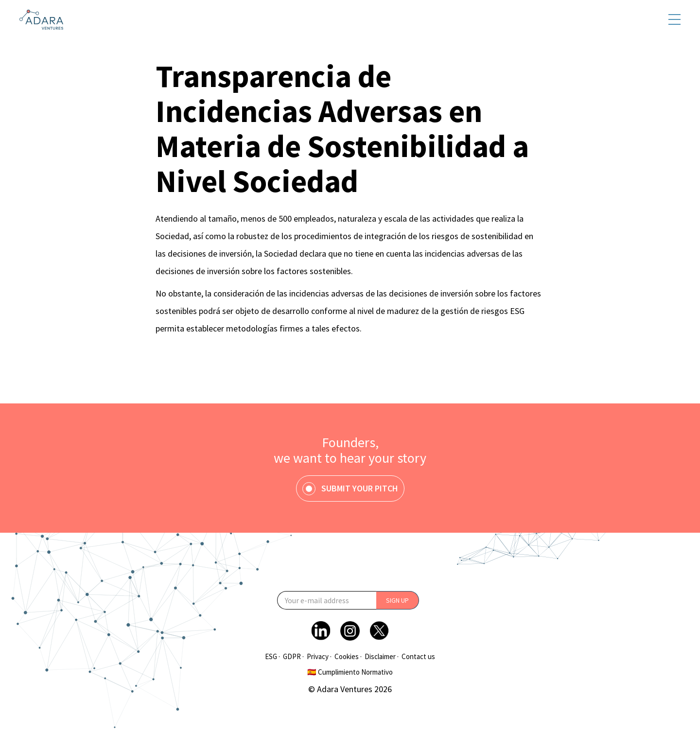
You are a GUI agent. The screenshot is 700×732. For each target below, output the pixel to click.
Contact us (418, 657)
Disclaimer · (382, 657)
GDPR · (293, 657)
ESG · (272, 657)
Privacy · (319, 657)
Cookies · (348, 657)
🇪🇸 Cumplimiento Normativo (350, 672)
